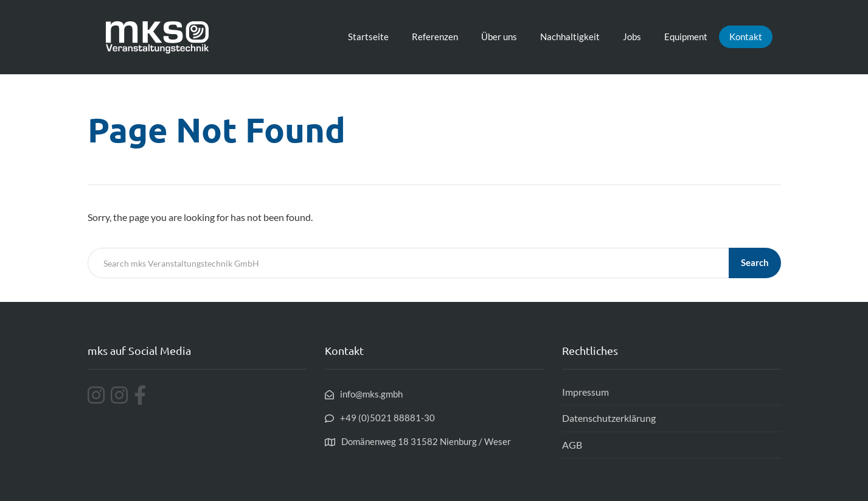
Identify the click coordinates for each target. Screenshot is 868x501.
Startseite (368, 37)
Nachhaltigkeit (570, 37)
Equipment (686, 37)
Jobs (632, 37)
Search (755, 262)
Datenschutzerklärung (609, 418)
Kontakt (746, 37)
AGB (572, 445)
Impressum (585, 392)
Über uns (499, 37)
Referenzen (435, 37)
